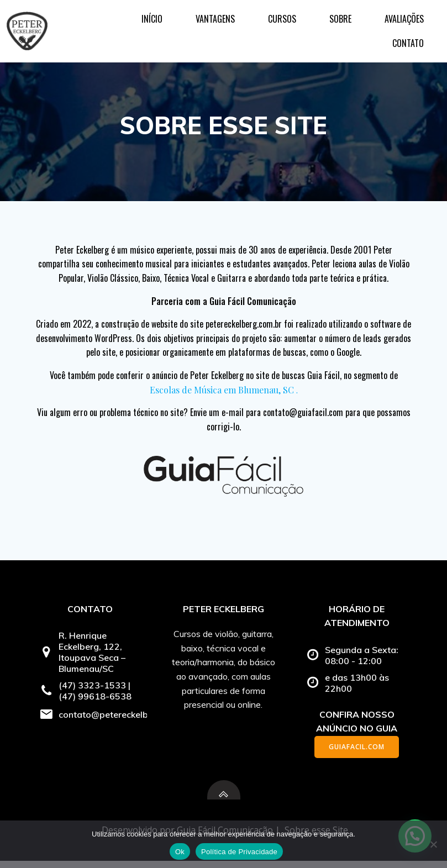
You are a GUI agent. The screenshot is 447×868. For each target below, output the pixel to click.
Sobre (277, 25)
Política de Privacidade (239, 852)
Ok (180, 852)
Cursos (219, 25)
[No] (433, 844)
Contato (409, 25)
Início (88, 25)
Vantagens (152, 25)
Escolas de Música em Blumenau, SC (222, 392)
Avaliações (341, 25)
